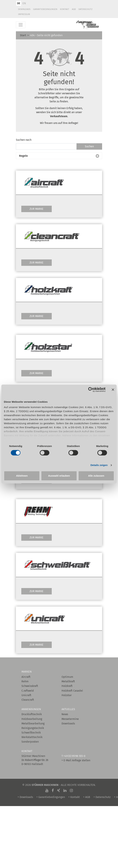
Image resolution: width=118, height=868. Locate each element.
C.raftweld (28, 691)
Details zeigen (99, 465)
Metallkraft (68, 681)
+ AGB (87, 797)
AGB (74, 9)
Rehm (25, 681)
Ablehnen (22, 476)
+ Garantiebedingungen (51, 797)
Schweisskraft (30, 686)
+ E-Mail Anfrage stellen (76, 760)
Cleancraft (28, 700)
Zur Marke (37, 209)
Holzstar (67, 695)
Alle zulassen (96, 476)
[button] (59, 156)
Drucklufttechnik (32, 714)
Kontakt (65, 9)
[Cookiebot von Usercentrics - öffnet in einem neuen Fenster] (91, 390)
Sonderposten (30, 742)
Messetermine (70, 719)
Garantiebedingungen (45, 9)
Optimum (67, 677)
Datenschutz (85, 9)
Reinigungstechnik (33, 728)
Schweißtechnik (31, 733)
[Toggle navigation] (21, 25)
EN (24, 3)
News (65, 714)
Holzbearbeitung (32, 719)
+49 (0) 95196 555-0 (74, 756)
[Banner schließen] (113, 390)
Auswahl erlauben (59, 476)
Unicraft (26, 695)
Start (23, 35)
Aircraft (26, 677)
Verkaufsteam (59, 116)
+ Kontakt (74, 797)
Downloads (24, 9)
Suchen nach (24, 140)
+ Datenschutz (102, 797)
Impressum (24, 14)
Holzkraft (67, 686)
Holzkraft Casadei (72, 691)
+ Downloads (25, 797)
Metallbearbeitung (33, 723)
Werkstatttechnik (32, 737)
